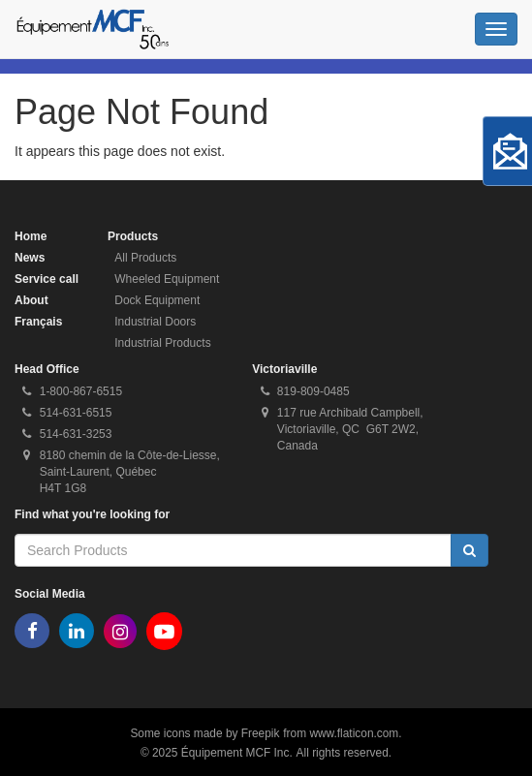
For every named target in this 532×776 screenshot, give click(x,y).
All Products (145, 258)
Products (133, 236)
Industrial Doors (155, 322)
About (31, 300)
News (30, 258)
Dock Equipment (157, 300)
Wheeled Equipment (167, 279)
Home (31, 236)
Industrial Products (162, 343)
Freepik (261, 733)
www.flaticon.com (354, 733)
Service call (47, 279)
